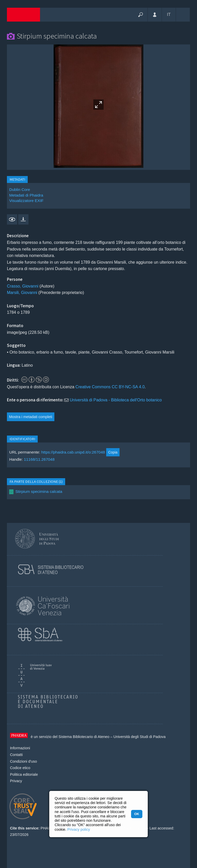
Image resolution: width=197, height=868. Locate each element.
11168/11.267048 (39, 459)
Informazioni (20, 748)
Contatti (16, 755)
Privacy (16, 781)
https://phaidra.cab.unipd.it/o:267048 (73, 452)
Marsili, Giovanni (22, 293)
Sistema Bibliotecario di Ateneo (84, 737)
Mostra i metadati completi (31, 417)
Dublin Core (20, 190)
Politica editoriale (24, 774)
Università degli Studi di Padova (139, 737)
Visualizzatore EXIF (26, 201)
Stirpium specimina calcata (39, 491)
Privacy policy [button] (79, 829)
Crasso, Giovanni (23, 286)
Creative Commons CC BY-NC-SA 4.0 (110, 387)
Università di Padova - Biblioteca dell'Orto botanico (116, 400)
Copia (113, 452)
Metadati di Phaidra (26, 195)
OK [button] (137, 814)
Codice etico (20, 768)
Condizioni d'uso (23, 761)
